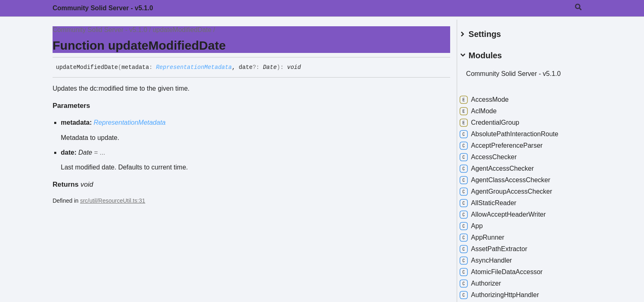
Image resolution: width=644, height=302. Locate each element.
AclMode (486, 108)
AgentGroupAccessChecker (514, 189)
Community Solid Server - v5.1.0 (103, 8)
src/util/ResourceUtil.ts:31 (113, 201)
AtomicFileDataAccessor (509, 269)
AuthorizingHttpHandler (507, 292)
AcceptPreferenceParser (509, 143)
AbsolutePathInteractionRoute (517, 131)
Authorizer (489, 281)
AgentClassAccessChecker (513, 177)
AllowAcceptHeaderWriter (511, 212)
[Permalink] (307, 68)
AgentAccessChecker (505, 166)
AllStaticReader (496, 200)
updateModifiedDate (182, 30)
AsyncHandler (494, 258)
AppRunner (490, 235)
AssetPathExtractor (502, 246)
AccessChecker (496, 154)
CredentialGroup (498, 120)
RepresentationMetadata (194, 67)
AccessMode (492, 97)
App (479, 223)
